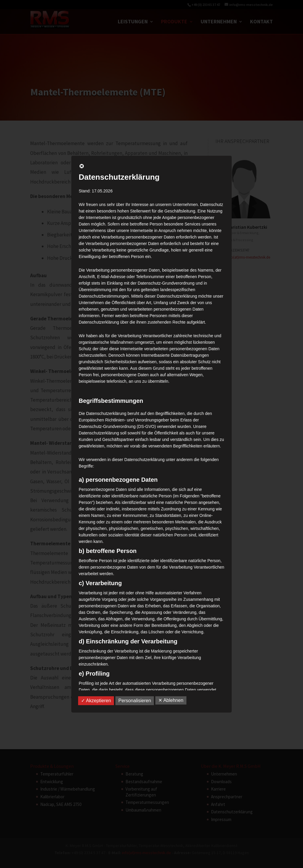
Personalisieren (135, 701)
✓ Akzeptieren (96, 701)
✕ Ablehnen (171, 700)
